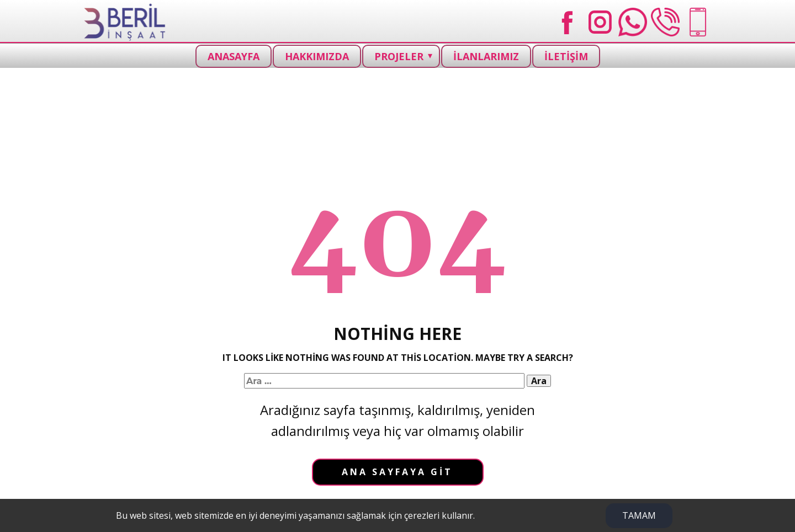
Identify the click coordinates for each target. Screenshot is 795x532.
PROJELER (399, 56)
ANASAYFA (234, 56)
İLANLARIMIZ (486, 56)
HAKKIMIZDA (317, 56)
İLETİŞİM (566, 56)
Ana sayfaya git (397, 472)
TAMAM (639, 515)
